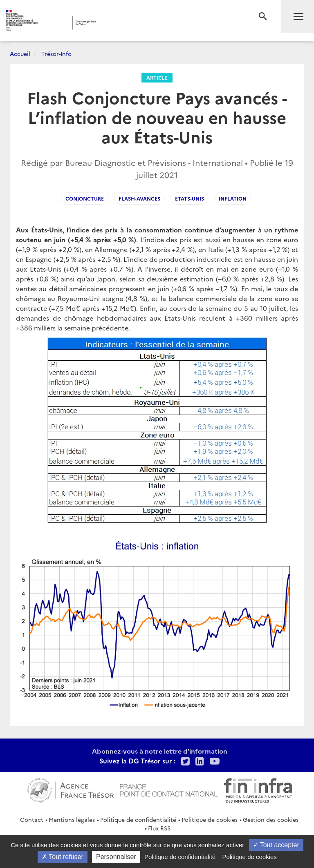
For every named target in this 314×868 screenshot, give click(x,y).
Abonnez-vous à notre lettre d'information (160, 751)
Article (157, 77)
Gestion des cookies (271, 819)
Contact (32, 819)
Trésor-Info (56, 54)
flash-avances (139, 198)
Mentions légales (72, 819)
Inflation (233, 198)
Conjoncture (85, 198)
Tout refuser (63, 857)
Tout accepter (276, 845)
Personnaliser (116, 857)
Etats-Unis (190, 198)
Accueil (20, 54)
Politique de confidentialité (138, 819)
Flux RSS (159, 828)
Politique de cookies (210, 819)
